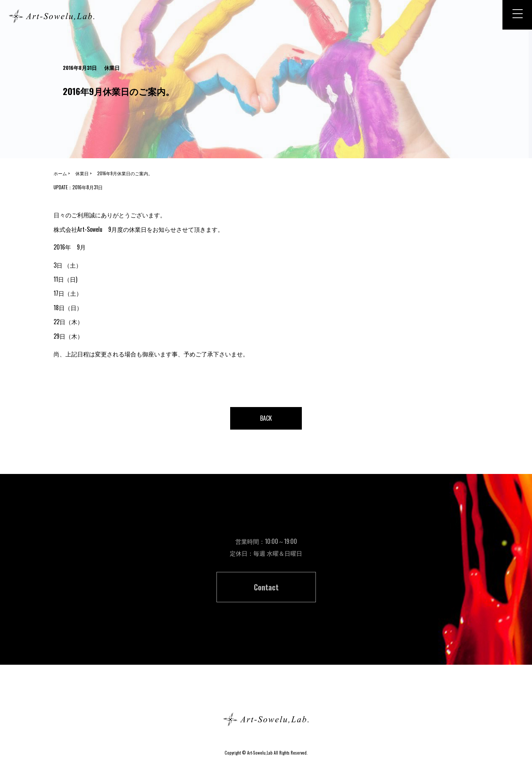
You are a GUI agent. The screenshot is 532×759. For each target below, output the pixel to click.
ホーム (266, 693)
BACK (266, 418)
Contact (266, 587)
